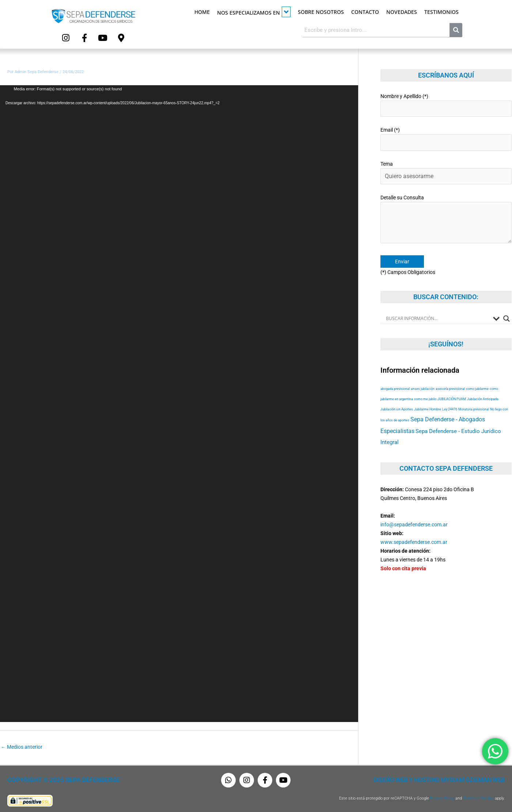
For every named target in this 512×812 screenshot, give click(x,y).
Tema (446, 166)
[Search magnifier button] (507, 306)
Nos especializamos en (254, 12)
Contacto (365, 12)
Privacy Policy (442, 796)
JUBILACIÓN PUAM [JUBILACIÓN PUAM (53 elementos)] (452, 387)
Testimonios (441, 12)
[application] (179, 402)
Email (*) (446, 134)
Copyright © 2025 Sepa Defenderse (57, 778)
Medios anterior (22, 745)
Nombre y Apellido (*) (446, 102)
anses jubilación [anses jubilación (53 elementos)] (423, 377)
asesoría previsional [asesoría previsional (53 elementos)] (450, 377)
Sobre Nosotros (321, 12)
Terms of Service (478, 796)
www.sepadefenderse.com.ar (414, 530)
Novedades (402, 12)
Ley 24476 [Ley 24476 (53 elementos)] (450, 397)
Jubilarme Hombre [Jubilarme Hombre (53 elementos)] (428, 397)
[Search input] (438, 306)
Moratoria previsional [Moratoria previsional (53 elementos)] (474, 397)
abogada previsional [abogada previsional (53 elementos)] (395, 377)
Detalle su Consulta (446, 210)
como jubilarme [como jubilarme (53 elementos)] (477, 377)
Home (202, 12)
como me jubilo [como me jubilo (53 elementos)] (425, 387)
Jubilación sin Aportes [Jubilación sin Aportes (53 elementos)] (397, 397)
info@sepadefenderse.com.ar (414, 512)
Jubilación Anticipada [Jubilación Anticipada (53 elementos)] (483, 387)
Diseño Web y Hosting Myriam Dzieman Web (448, 778)
